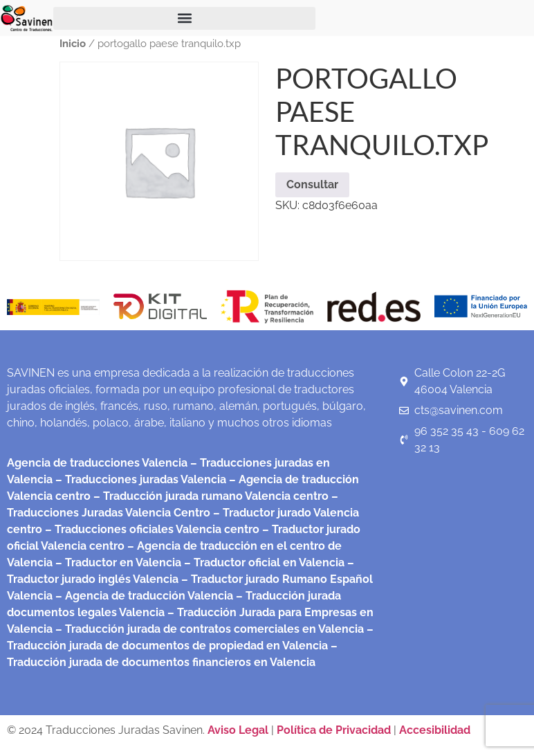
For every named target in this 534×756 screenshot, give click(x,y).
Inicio (73, 43)
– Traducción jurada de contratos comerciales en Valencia (208, 629)
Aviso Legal (239, 730)
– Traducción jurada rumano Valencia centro (210, 496)
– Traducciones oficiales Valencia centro (151, 529)
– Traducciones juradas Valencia (139, 479)
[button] (184, 18)
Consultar (312, 184)
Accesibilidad (435, 730)
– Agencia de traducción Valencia (143, 596)
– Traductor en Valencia (117, 562)
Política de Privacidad (334, 730)
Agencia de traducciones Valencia (97, 463)
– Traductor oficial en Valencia (264, 562)
